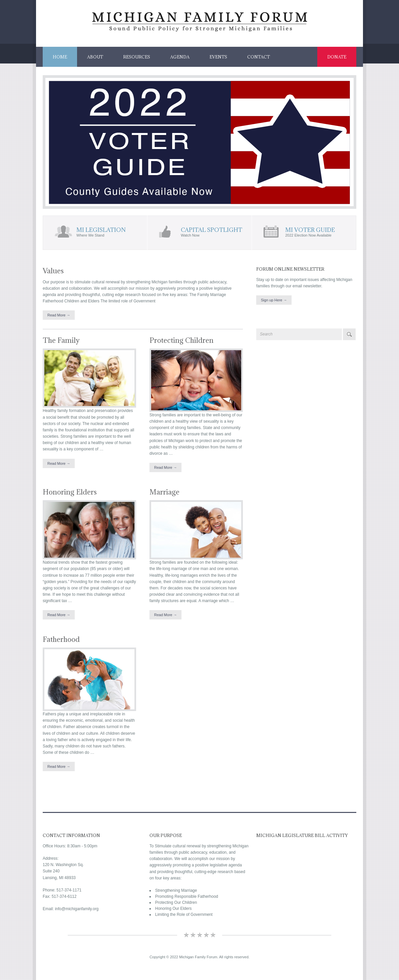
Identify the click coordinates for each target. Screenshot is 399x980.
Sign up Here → (274, 300)
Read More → (59, 315)
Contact (259, 57)
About (95, 57)
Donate (337, 57)
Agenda (180, 57)
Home (60, 57)
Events (218, 57)
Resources (137, 57)
